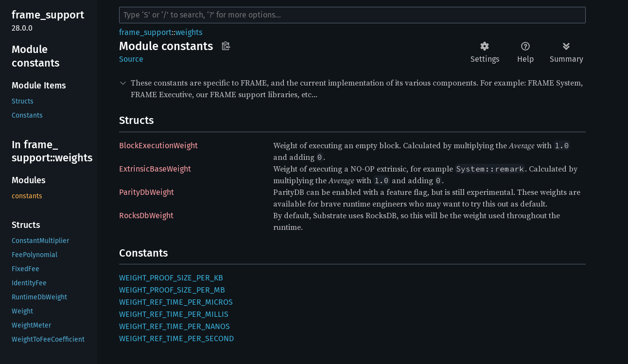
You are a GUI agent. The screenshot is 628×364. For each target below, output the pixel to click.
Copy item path (226, 46)
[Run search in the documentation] (352, 15)
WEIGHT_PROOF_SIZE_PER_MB (172, 290)
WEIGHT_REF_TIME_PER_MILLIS (174, 314)
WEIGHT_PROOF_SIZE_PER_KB (171, 278)
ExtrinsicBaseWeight (155, 169)
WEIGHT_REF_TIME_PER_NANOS (174, 326)
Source (131, 59)
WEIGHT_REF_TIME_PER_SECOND (176, 338)
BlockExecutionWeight (158, 146)
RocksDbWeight (146, 216)
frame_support (145, 32)
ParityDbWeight (147, 192)
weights (189, 32)
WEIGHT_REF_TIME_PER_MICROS (176, 302)
